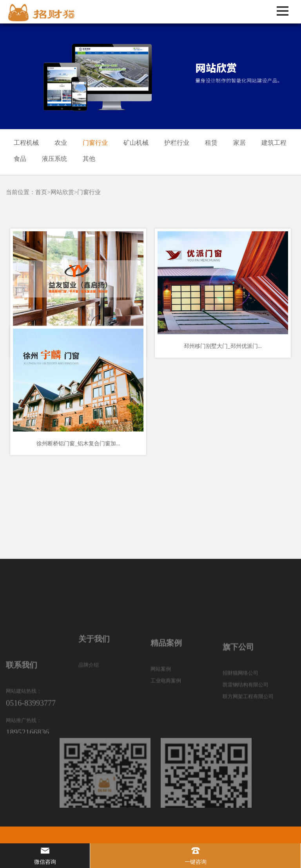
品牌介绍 (89, 692)
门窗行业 (95, 143)
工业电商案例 (166, 710)
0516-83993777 (31, 744)
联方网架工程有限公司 (248, 728)
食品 (20, 159)
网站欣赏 (62, 192)
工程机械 (26, 143)
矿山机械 (136, 143)
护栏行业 (177, 143)
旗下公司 (238, 679)
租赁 (211, 143)
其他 (89, 159)
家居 (239, 143)
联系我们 (22, 706)
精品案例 (166, 673)
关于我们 (94, 666)
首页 (41, 192)
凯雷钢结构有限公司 (246, 717)
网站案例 (161, 699)
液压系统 (54, 159)
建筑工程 (274, 143)
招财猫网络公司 (240, 705)
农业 (61, 143)
